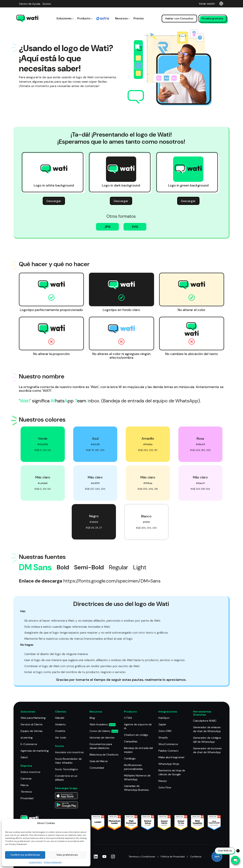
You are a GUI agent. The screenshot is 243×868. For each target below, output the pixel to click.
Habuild (60, 718)
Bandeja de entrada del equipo (138, 750)
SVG (135, 227)
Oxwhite (60, 731)
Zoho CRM (165, 731)
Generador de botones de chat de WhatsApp (207, 750)
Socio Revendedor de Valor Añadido (68, 761)
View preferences (67, 855)
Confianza (196, 857)
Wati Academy (103, 724)
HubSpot (164, 718)
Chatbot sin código (136, 735)
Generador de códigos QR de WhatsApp (207, 740)
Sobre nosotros (30, 772)
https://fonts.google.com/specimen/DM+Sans (112, 581)
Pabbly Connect (168, 751)
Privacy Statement (53, 862)
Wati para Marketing (33, 718)
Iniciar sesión (207, 4)
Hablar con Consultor (179, 13)
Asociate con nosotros (69, 752)
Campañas (131, 741)
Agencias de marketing (35, 751)
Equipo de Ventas (32, 731)
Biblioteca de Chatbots (104, 755)
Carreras (26, 778)
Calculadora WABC (205, 721)
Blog (92, 718)
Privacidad (27, 798)
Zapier (162, 724)
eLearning (27, 738)
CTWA (128, 718)
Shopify (163, 738)
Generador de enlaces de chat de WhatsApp (207, 729)
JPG (107, 227)
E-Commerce (29, 744)
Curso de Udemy (104, 731)
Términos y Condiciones (142, 857)
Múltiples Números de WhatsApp (137, 777)
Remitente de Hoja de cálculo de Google (172, 772)
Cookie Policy (36, 862)
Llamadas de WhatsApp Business (136, 788)
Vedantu (60, 724)
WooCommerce (168, 744)
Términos (26, 792)
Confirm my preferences (25, 855)
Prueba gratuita (213, 13)
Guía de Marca (99, 761)
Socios (47, 4)
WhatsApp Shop (169, 764)
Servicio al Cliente (31, 724)
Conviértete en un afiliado (66, 778)
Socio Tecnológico (66, 769)
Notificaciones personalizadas (133, 767)
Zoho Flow (165, 787)
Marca (24, 785)
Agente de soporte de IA (138, 726)
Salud (24, 757)
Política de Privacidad (173, 857)
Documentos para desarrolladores (101, 746)
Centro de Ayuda (30, 4)
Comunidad (97, 768)
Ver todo (61, 738)
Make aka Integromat (171, 757)
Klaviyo (163, 781)
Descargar (54, 201)
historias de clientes (102, 738)
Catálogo (130, 758)
